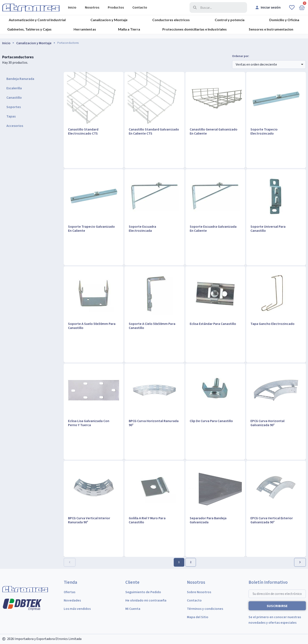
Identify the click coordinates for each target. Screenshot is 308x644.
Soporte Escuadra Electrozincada (142, 229)
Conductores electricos (171, 20)
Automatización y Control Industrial (37, 20)
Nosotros (92, 7)
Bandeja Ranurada (20, 79)
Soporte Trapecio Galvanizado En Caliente (91, 229)
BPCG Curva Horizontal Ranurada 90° (154, 423)
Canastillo (14, 98)
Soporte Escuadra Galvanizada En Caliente (213, 229)
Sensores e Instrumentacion (271, 29)
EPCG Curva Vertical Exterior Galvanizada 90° (272, 520)
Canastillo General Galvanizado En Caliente (214, 131)
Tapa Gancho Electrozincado (272, 324)
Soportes (14, 107)
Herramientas (85, 29)
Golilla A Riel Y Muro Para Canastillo (147, 520)
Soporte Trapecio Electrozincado (264, 131)
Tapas (11, 116)
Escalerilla (14, 88)
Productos (116, 7)
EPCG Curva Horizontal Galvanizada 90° (267, 423)
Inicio (72, 7)
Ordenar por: (241, 56)
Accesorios (15, 126)
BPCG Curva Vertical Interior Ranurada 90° (89, 520)
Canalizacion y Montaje (109, 20)
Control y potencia (230, 20)
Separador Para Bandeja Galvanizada (208, 520)
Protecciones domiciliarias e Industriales (194, 29)
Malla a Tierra (129, 29)
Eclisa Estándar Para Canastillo (213, 324)
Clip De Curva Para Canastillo (211, 421)
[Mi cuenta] (268, 7)
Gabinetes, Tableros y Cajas (29, 29)
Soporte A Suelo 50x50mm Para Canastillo (92, 326)
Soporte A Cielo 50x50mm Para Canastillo (152, 326)
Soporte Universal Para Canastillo (268, 229)
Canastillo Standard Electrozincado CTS (83, 131)
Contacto (140, 7)
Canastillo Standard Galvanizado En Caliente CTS (154, 131)
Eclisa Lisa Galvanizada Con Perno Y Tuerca (89, 423)
